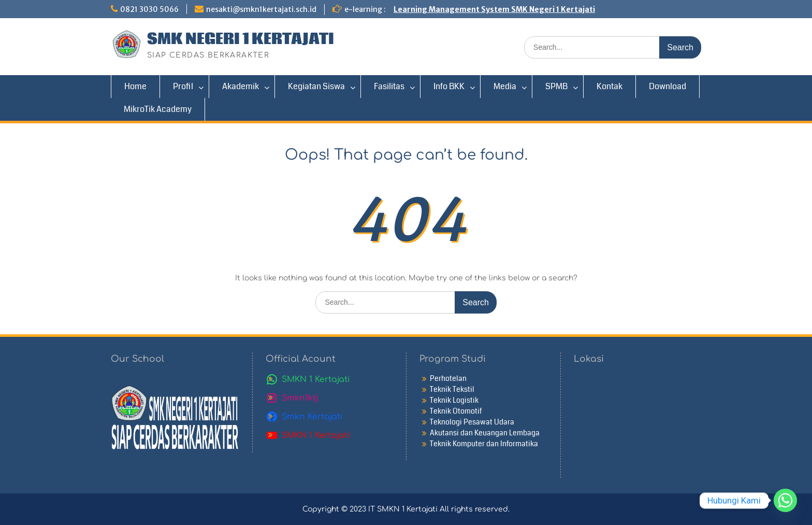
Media (505, 86)
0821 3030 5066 (149, 9)
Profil (183, 86)
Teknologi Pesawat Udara (472, 422)
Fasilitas (389, 86)
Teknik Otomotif (456, 411)
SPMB (556, 86)
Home (135, 86)
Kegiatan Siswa (316, 86)
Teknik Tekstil (452, 389)
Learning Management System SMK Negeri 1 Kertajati (494, 9)
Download (668, 86)
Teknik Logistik (454, 400)
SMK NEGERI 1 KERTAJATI (241, 39)
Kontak (610, 86)
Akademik (241, 86)
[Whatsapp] (785, 500)
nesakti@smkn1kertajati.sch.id (261, 9)
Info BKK (449, 86)
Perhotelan (448, 378)
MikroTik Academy (158, 109)
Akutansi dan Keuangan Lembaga (485, 433)
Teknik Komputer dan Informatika (484, 444)
